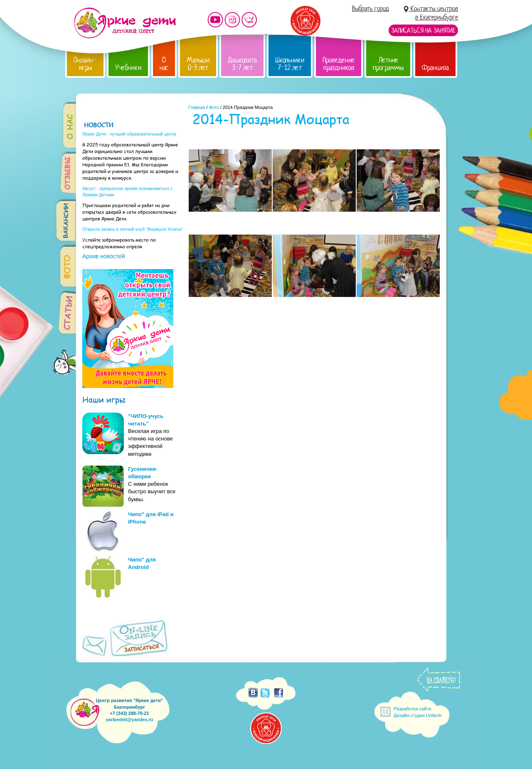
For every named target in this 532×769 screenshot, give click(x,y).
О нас (164, 64)
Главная (197, 107)
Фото (214, 107)
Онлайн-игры (85, 64)
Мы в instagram (232, 20)
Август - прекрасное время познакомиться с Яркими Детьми (127, 192)
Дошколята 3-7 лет (242, 64)
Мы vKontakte (249, 20)
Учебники (128, 68)
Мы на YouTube (215, 20)
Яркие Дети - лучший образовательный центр (129, 134)
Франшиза (435, 68)
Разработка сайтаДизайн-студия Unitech (417, 712)
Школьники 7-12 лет (290, 64)
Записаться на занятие (423, 30)
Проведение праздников (339, 64)
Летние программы (388, 64)
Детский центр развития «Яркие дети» (125, 23)
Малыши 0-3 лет (198, 64)
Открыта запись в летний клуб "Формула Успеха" (133, 229)
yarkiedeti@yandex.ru (129, 720)
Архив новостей (104, 256)
